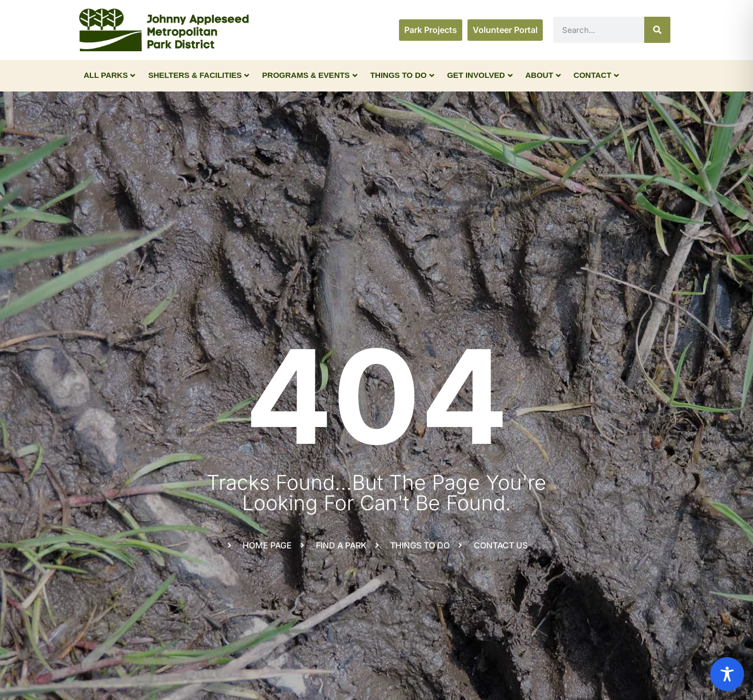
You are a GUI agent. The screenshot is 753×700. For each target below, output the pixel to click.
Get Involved (480, 75)
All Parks (109, 75)
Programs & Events (310, 75)
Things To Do (402, 75)
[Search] (657, 30)
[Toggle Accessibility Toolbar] (727, 674)
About (543, 75)
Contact (596, 75)
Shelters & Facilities (198, 75)
